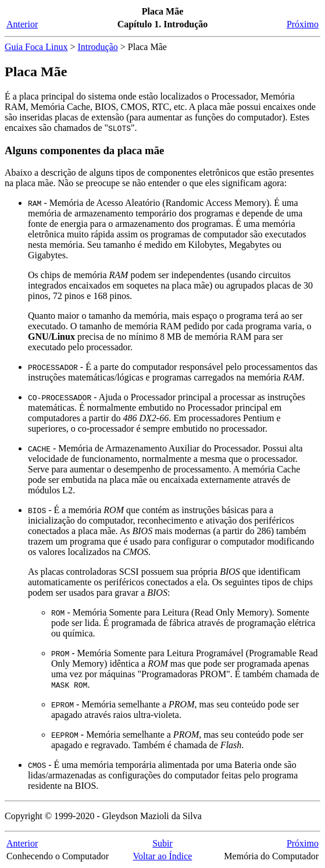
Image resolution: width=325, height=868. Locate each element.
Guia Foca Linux (36, 47)
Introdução (97, 47)
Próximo (303, 24)
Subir (162, 843)
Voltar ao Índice (163, 856)
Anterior (22, 24)
